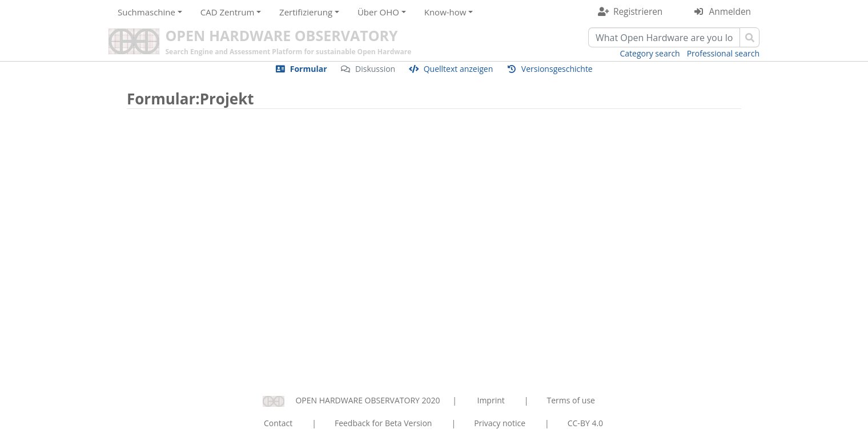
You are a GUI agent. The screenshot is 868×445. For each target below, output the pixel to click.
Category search (650, 53)
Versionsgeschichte (557, 69)
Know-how (445, 12)
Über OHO (378, 12)
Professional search (723, 53)
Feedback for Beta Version (383, 423)
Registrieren (638, 12)
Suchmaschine (146, 12)
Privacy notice (500, 423)
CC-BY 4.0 (585, 423)
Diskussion (375, 69)
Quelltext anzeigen (459, 69)
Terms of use (570, 400)
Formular (309, 69)
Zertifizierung (306, 12)
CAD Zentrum (227, 12)
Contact (278, 423)
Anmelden (730, 12)
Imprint (491, 400)
